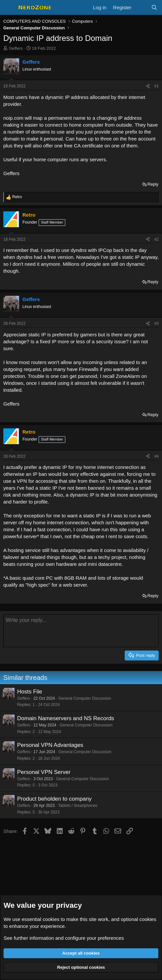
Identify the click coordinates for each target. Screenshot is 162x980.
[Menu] (9, 8)
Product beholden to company (54, 799)
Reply (153, 184)
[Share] (148, 86)
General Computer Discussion (85, 698)
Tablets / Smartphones (78, 806)
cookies (51, 919)
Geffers (16, 48)
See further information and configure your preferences (64, 938)
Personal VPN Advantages (50, 745)
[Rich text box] (81, 631)
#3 (157, 323)
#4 (157, 456)
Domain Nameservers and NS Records (66, 718)
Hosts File (30, 692)
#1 (157, 86)
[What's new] (141, 7)
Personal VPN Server (44, 772)
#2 (157, 239)
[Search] (154, 7)
